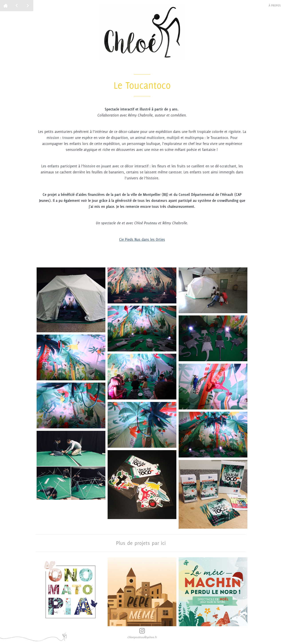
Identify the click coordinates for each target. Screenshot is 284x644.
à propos (275, 5)
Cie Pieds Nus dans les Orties (142, 239)
